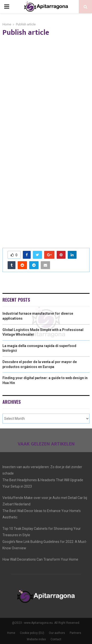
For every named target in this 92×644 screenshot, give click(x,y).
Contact (56, 639)
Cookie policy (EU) (32, 633)
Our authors (57, 633)
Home (11, 633)
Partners (75, 633)
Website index (36, 639)
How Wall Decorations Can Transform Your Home (40, 559)
